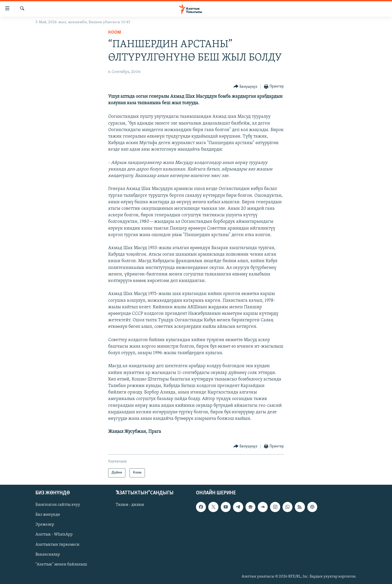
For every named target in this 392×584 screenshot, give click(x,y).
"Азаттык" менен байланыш (61, 564)
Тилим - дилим (130, 505)
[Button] (246, 87)
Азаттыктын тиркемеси (57, 544)
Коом (115, 32)
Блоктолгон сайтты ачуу (58, 505)
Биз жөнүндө (48, 515)
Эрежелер (45, 525)
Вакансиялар (48, 554)
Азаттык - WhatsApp (54, 534)
